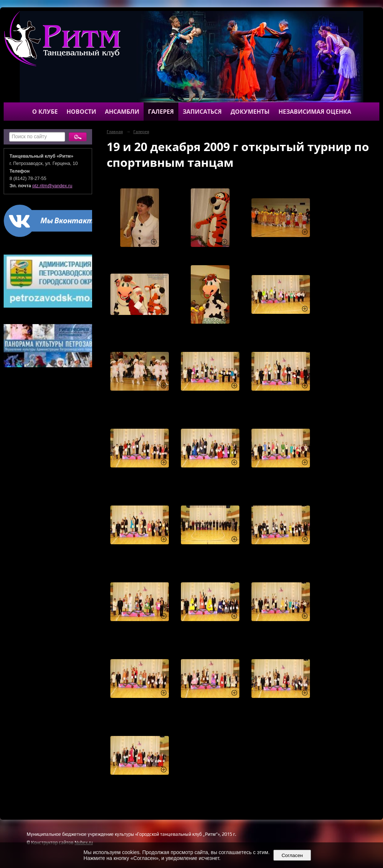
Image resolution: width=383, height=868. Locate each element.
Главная (115, 132)
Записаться (202, 112)
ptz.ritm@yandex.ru (52, 186)
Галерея (161, 112)
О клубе (45, 112)
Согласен (292, 855)
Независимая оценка (315, 112)
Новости (81, 112)
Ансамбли (122, 112)
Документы (250, 112)
